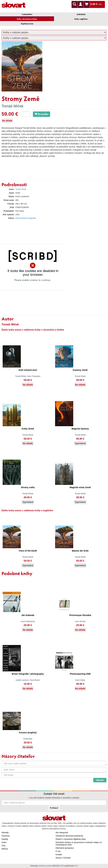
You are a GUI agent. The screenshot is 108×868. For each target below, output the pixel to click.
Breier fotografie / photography (28, 674)
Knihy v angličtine (81, 19)
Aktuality (5, 833)
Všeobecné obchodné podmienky (69, 836)
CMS (62, 866)
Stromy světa (28, 487)
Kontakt (59, 855)
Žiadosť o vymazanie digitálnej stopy (71, 839)
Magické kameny (80, 429)
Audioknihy (81, 14)
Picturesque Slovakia (80, 615)
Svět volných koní (28, 370)
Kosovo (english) (28, 733)
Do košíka (42, 114)
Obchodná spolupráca (65, 848)
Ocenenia (6, 836)
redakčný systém (45, 866)
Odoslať (100, 780)
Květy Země (28, 429)
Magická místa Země (80, 487)
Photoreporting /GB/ (80, 674)
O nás (58, 851)
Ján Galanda (28, 615)
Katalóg (5, 839)
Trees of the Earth (28, 551)
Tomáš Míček (12, 106)
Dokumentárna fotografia (26, 218)
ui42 (76, 866)
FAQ (3, 846)
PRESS (5, 849)
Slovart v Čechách (63, 858)
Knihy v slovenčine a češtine (27, 19)
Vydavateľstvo (27, 14)
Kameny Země (80, 370)
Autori (4, 842)
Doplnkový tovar (27, 24)
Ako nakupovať (62, 833)
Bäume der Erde (80, 551)
